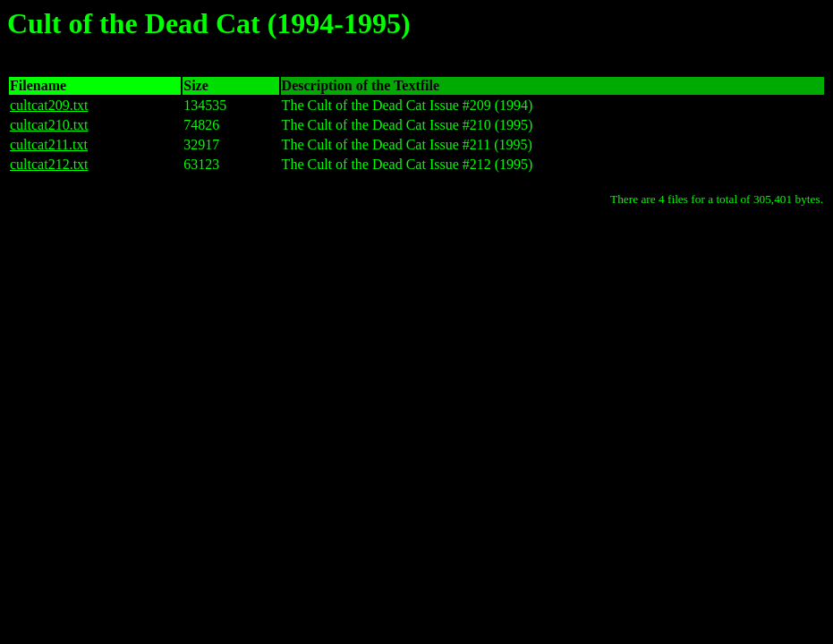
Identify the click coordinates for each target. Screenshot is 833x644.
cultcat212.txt (49, 164)
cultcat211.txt (49, 144)
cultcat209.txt (49, 105)
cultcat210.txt (49, 125)
